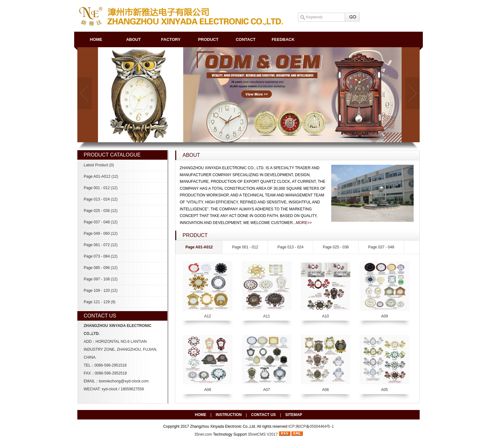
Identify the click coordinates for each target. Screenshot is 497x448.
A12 (207, 316)
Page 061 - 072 (101, 245)
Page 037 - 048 (101, 222)
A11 (266, 316)
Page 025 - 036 (101, 211)
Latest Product (99, 165)
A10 (325, 316)
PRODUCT (208, 39)
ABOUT (133, 39)
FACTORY (171, 39)
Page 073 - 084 (101, 256)
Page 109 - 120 (101, 291)
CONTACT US (263, 415)
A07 (266, 390)
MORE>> (304, 223)
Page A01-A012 (101, 176)
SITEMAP (294, 415)
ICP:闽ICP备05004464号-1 (311, 426)
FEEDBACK (283, 39)
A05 (384, 390)
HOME (96, 39)
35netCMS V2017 (263, 434)
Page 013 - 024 (101, 199)
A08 (207, 390)
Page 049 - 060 (101, 234)
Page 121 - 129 (100, 302)
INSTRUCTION (229, 415)
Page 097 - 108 (101, 279)
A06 (325, 390)
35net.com (203, 434)
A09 (384, 316)
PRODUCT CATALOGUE (112, 155)
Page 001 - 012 (101, 188)
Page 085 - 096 (101, 268)
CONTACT (246, 39)
